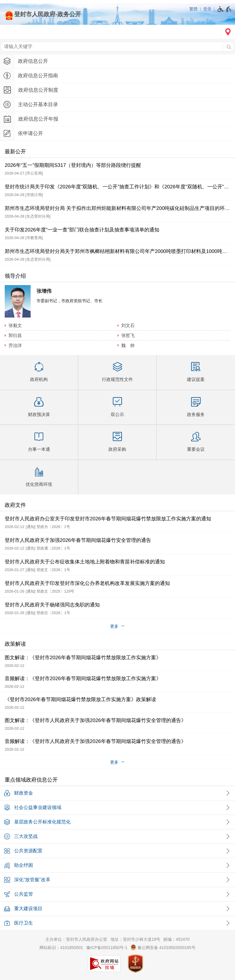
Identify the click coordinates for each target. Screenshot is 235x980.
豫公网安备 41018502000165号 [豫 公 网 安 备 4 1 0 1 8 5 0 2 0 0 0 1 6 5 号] (163, 947)
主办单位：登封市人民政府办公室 (76, 939)
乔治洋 (15, 345)
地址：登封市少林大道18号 (135, 939)
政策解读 (15, 644)
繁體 (193, 9)
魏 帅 (128, 345)
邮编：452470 (177, 939)
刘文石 (128, 325)
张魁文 (15, 325)
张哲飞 (128, 335)
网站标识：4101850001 (61, 948)
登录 (207, 9)
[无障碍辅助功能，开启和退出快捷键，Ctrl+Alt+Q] (225, 9)
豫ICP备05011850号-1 (107, 948)
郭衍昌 (15, 335)
